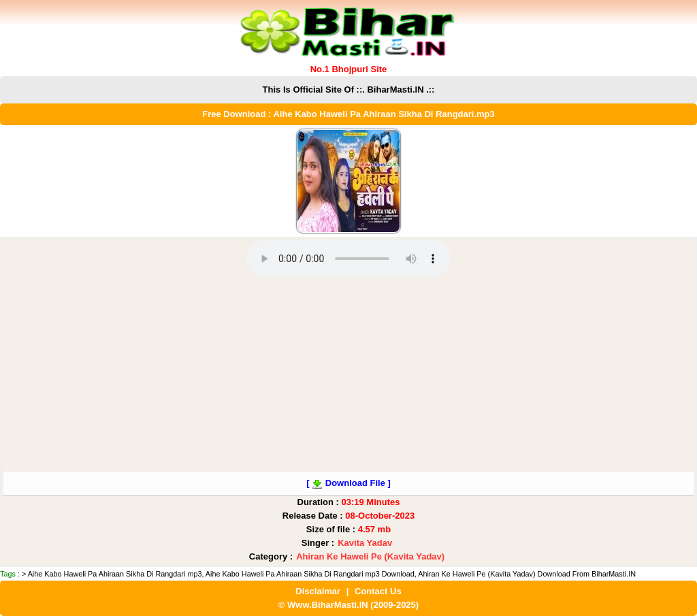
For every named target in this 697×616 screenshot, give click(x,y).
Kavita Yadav (365, 543)
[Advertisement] (348, 376)
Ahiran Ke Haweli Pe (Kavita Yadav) (370, 556)
